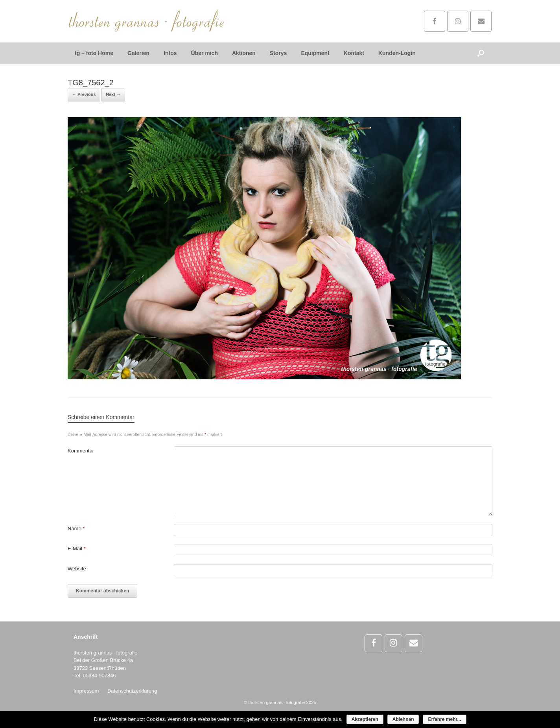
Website (77, 569)
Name (76, 529)
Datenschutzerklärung (132, 691)
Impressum (86, 691)
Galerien (138, 53)
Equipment (315, 53)
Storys (278, 53)
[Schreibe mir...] (481, 21)
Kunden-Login (397, 53)
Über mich (204, 53)
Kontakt (354, 53)
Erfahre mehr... (444, 719)
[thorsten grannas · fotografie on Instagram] (458, 21)
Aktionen (244, 53)
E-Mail (77, 549)
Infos (170, 53)
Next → (113, 94)
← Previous (84, 94)
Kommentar (81, 451)
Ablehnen (403, 719)
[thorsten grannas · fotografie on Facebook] (435, 21)
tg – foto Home (94, 53)
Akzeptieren (365, 719)
